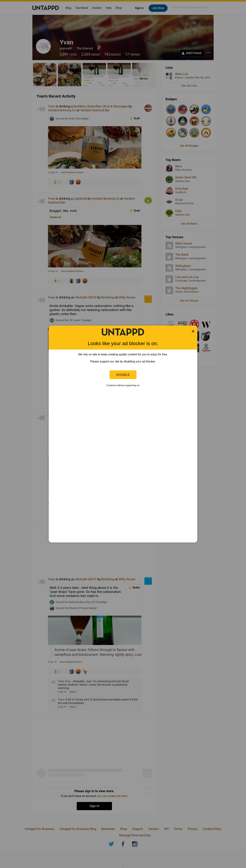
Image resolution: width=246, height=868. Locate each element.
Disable (123, 375)
